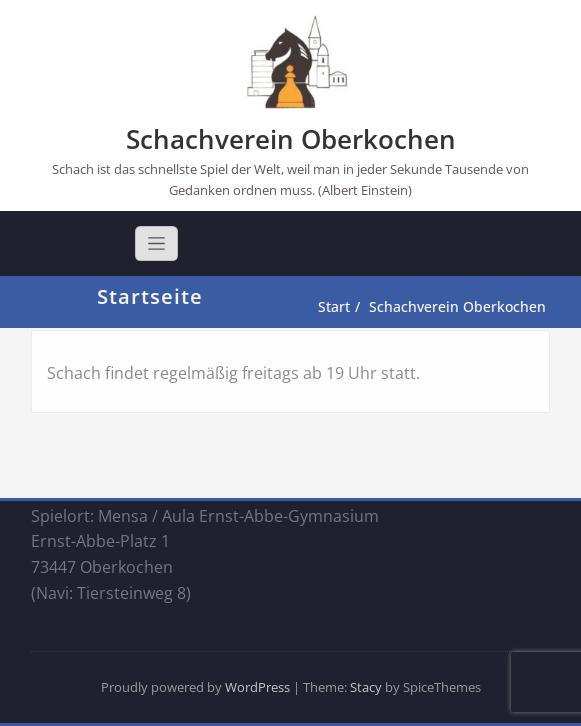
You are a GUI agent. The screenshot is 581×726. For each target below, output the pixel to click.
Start (338, 306)
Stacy (366, 687)
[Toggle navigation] (156, 243)
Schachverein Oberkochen (291, 139)
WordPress (257, 687)
